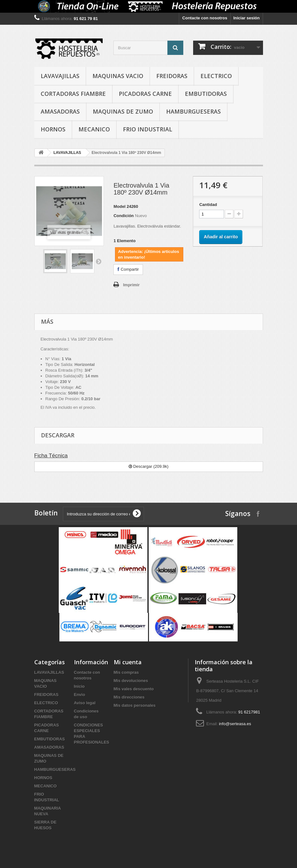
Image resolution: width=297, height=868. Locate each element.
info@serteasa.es (235, 724)
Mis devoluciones (131, 681)
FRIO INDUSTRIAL (148, 129)
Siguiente (98, 261)
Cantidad (208, 205)
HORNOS (53, 129)
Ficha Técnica (51, 456)
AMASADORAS (60, 111)
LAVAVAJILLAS (60, 76)
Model (119, 206)
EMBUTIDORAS (206, 94)
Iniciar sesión (246, 18)
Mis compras (126, 672)
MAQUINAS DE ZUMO (123, 111)
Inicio (79, 686)
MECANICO (94, 129)
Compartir (128, 269)
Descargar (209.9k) (149, 466)
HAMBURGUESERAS (193, 111)
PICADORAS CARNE (145, 94)
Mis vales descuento (134, 689)
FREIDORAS (172, 76)
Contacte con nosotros (205, 18)
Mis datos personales (135, 705)
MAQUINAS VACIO (118, 76)
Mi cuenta (128, 662)
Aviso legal (85, 703)
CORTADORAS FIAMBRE (73, 94)
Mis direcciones (129, 697)
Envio (80, 695)
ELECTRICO (216, 76)
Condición (124, 216)
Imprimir (131, 285)
